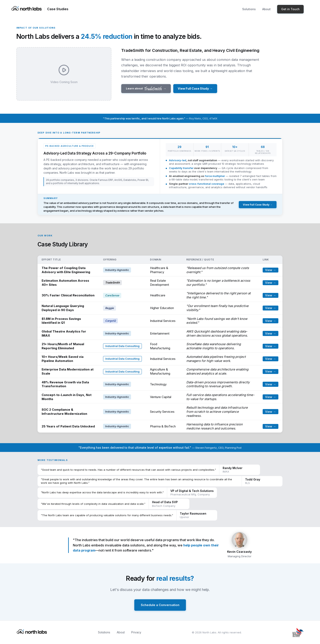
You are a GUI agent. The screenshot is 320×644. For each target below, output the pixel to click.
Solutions (249, 9)
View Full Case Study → (195, 88)
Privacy (136, 632)
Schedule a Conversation (160, 605)
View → (271, 270)
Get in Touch (290, 9)
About (266, 9)
